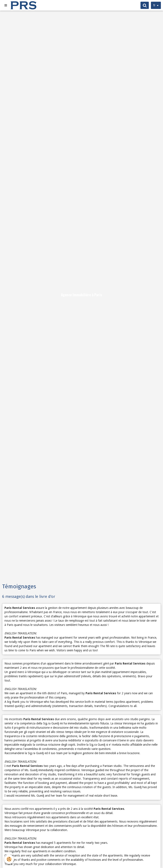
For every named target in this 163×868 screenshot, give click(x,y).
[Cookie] (9, 859)
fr (154, 5)
